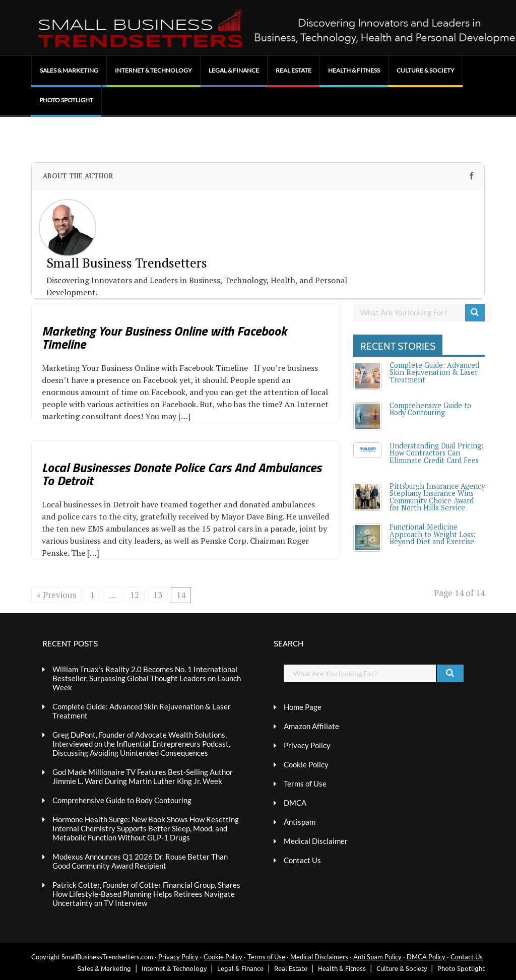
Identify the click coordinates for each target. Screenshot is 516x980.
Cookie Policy (306, 764)
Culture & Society (426, 70)
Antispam (300, 822)
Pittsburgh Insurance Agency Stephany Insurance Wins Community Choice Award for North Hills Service (437, 497)
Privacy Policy (307, 745)
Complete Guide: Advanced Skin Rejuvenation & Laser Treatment (434, 372)
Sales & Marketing (69, 70)
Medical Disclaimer (316, 841)
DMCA (295, 803)
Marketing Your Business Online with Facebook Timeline (164, 337)
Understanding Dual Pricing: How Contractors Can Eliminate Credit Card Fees (436, 453)
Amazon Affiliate (311, 726)
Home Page (303, 707)
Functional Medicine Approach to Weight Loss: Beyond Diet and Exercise (432, 534)
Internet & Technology (153, 70)
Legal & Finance (234, 70)
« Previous (56, 595)
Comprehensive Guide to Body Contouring (430, 409)
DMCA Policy (426, 957)
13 (158, 595)
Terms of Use (305, 783)
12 (135, 595)
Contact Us (302, 860)
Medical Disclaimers (319, 957)
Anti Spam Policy (377, 957)
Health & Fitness (354, 70)
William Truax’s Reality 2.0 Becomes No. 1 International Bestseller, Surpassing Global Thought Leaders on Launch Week (147, 678)
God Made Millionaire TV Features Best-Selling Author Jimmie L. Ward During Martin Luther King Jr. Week (143, 776)
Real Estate (294, 70)
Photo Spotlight (66, 100)
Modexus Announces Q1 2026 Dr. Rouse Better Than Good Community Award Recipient (140, 861)
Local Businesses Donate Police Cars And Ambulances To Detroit (182, 474)
